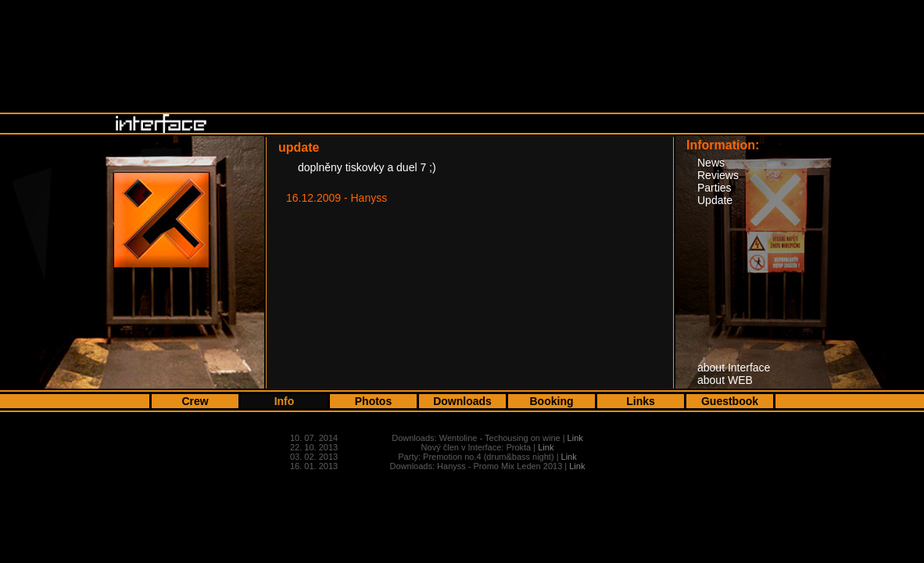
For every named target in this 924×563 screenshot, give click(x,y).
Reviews (718, 175)
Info (285, 401)
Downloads (462, 401)
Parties (714, 188)
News (711, 163)
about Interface (734, 368)
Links (641, 401)
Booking (552, 401)
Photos (373, 401)
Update (715, 200)
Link (575, 438)
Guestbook (730, 401)
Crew (195, 401)
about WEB (725, 380)
